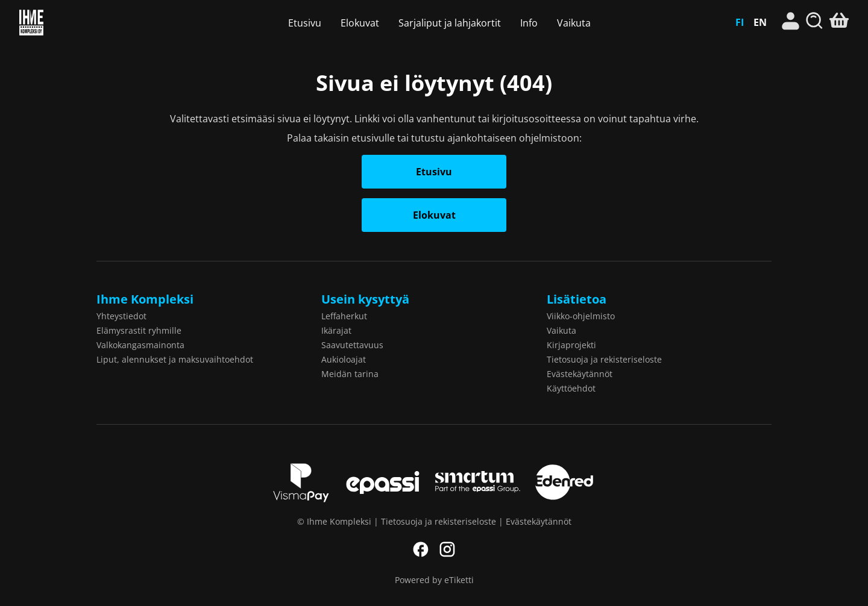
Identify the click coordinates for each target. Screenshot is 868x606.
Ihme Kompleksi (81, 23)
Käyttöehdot (571, 388)
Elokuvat (360, 23)
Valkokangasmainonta (140, 345)
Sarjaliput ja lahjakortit (450, 23)
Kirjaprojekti (571, 345)
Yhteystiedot (121, 316)
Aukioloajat (344, 359)
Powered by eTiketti (434, 580)
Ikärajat (336, 330)
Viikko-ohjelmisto (581, 316)
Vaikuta (574, 23)
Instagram (447, 549)
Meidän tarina (350, 374)
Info (529, 23)
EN (760, 22)
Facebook (421, 549)
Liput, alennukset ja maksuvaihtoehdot (175, 359)
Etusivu (305, 23)
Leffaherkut (344, 316)
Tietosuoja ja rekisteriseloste (604, 359)
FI (740, 22)
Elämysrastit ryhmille (139, 330)
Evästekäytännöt (580, 374)
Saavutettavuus (352, 345)
